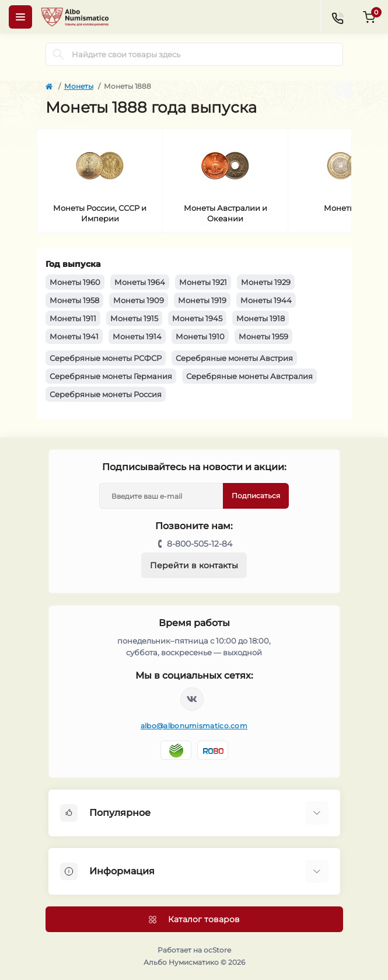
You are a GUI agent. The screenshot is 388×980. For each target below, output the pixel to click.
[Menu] (20, 17)
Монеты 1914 (137, 336)
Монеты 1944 (266, 300)
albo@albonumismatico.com (194, 726)
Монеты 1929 (266, 282)
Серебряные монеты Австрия (234, 358)
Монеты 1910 (200, 336)
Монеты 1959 (263, 336)
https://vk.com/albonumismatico (192, 699)
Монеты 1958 (74, 300)
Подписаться (256, 496)
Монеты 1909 (139, 300)
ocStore (217, 950)
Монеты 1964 (140, 282)
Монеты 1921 (203, 282)
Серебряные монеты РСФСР (106, 358)
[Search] (58, 54)
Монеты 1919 (202, 300)
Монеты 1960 (75, 282)
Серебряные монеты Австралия (249, 376)
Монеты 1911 (73, 318)
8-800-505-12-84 (200, 544)
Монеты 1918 (261, 318)
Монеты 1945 (197, 318)
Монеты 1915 (134, 318)
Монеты (79, 86)
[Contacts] (337, 17)
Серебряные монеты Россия (106, 394)
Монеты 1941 (74, 336)
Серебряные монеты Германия (111, 376)
